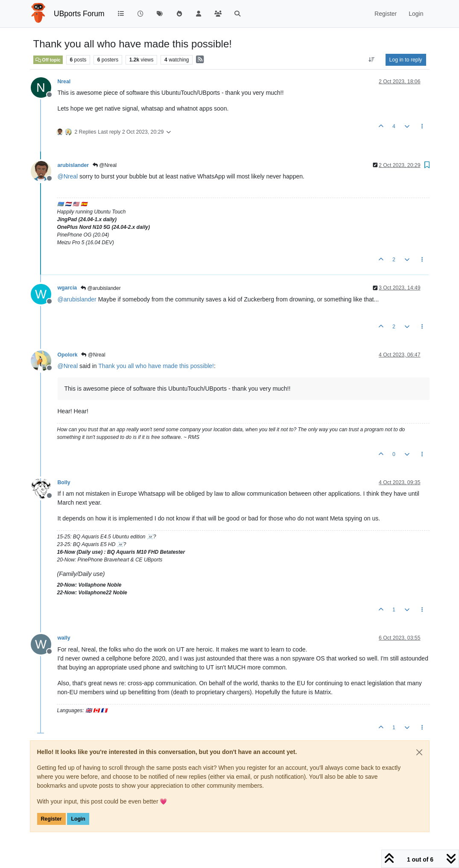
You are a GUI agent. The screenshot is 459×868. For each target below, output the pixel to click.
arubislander (73, 165)
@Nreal (105, 165)
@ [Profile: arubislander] (77, 299)
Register (51, 819)
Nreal (64, 82)
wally (64, 638)
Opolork (68, 355)
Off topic (48, 60)
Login (78, 819)
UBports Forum (79, 14)
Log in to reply (406, 60)
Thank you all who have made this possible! (156, 366)
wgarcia (67, 288)
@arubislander (101, 288)
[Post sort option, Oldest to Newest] (371, 60)
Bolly (64, 482)
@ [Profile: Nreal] (68, 176)
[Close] (419, 752)
